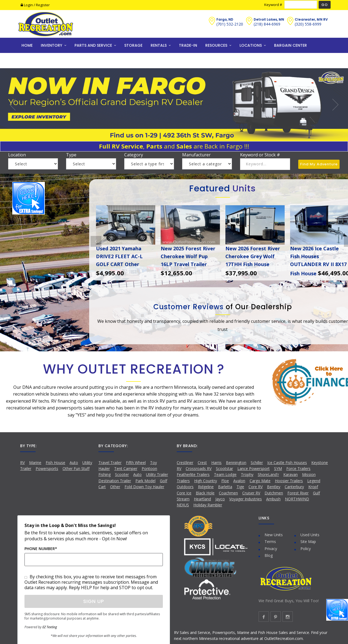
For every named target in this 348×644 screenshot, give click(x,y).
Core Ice (184, 493)
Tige (240, 487)
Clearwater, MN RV (311, 19)
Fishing (105, 474)
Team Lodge (225, 474)
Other (115, 487)
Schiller (257, 463)
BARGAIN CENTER (290, 45)
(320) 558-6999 (308, 24)
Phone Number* (41, 549)
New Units (274, 535)
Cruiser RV (251, 493)
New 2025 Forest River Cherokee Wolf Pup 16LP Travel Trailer (188, 256)
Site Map (308, 542)
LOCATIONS (251, 45)
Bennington (236, 463)
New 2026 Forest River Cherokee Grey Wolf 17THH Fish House (253, 256)
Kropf (313, 487)
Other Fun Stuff (76, 468)
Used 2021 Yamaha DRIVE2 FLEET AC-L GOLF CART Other (119, 256)
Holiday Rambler (208, 505)
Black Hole (205, 493)
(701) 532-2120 (230, 24)
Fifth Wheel (136, 463)
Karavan (290, 474)
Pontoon (149, 468)
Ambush (273, 499)
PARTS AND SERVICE (93, 45)
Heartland (202, 499)
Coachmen (228, 493)
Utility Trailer (157, 474)
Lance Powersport (254, 468)
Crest (202, 463)
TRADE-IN (188, 45)
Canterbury (294, 487)
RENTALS (159, 45)
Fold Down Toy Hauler (144, 487)
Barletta (225, 487)
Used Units (310, 535)
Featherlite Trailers (193, 474)
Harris (216, 463)
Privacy (271, 549)
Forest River (298, 493)
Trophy (247, 474)
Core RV (256, 487)
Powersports (47, 468)
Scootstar (224, 468)
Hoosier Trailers (289, 481)
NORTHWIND (297, 499)
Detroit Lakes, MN (269, 19)
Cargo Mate (260, 481)
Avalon (239, 481)
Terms (270, 542)
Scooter (122, 474)
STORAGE (133, 45)
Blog (269, 555)
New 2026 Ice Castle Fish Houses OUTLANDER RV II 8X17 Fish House (318, 261)
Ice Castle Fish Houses (287, 463)
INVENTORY (52, 45)
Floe (225, 481)
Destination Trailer (115, 481)
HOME (27, 45)
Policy (306, 549)
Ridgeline (206, 487)
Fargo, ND (225, 19)
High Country (206, 481)
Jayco (220, 499)
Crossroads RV (199, 468)
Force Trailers (298, 468)
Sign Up (94, 601)
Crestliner (185, 463)
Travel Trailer (110, 463)
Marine (35, 463)
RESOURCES (216, 45)
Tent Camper (126, 468)
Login (27, 5)
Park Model (145, 481)
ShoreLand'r (268, 474)
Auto (74, 463)
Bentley (274, 487)
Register (43, 5)
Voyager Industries (246, 499)
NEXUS (183, 505)
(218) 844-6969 (267, 24)
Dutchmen (274, 493)
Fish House (55, 463)
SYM (278, 468)
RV (22, 463)
